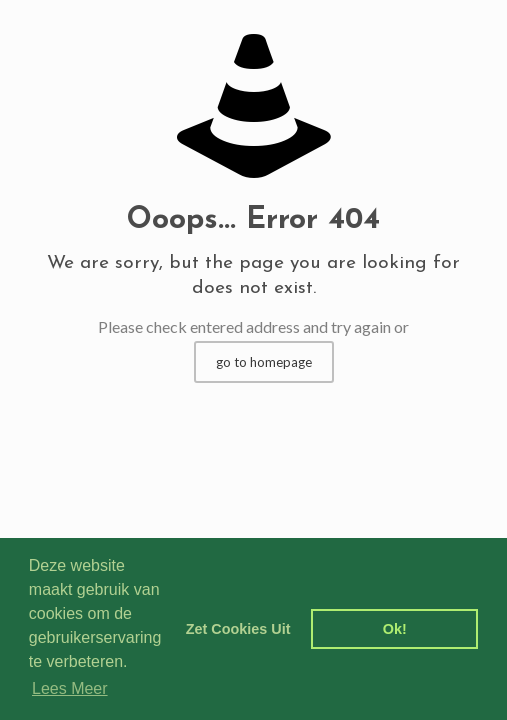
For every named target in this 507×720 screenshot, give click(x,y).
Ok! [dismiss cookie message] (395, 629)
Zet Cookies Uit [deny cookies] (238, 629)
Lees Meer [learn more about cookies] (70, 688)
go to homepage (264, 362)
